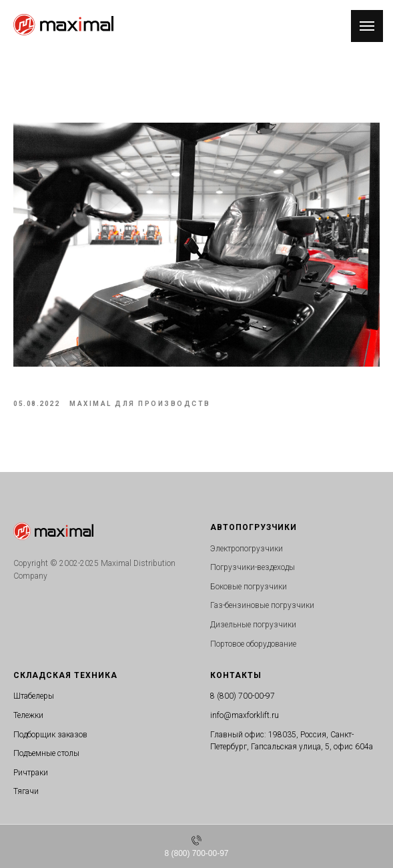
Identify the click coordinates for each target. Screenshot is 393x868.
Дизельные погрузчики (253, 625)
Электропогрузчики (247, 549)
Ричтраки (31, 773)
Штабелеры (34, 696)
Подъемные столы (46, 753)
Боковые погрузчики (249, 587)
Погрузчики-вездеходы (253, 567)
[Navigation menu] (367, 26)
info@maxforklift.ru (245, 715)
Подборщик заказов (50, 735)
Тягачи (26, 791)
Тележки (28, 715)
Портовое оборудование (253, 644)
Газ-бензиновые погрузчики (262, 605)
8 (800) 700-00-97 (243, 696)
